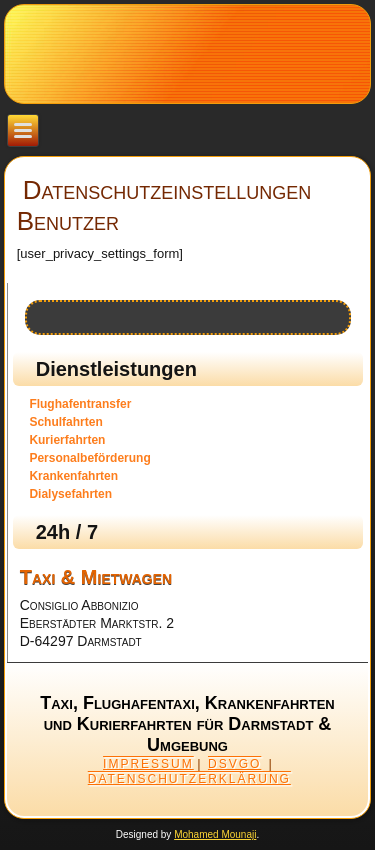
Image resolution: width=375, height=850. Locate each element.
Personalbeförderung (89, 458)
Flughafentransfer (80, 404)
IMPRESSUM (148, 764)
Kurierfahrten (67, 440)
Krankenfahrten (73, 476)
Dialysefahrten (70, 494)
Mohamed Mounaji (215, 834)
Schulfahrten (65, 422)
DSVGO (234, 764)
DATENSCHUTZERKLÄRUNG (189, 779)
